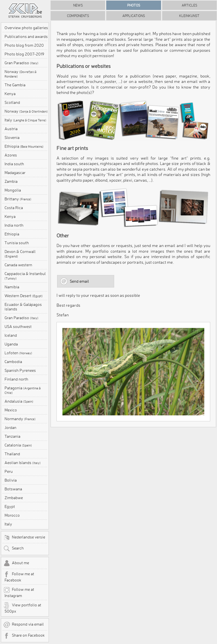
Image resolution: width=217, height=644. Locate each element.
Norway (21, 74)
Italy (25, 120)
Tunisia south (17, 243)
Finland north (16, 379)
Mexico (11, 410)
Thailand (12, 454)
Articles (189, 5)
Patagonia (23, 390)
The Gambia (15, 85)
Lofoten (18, 353)
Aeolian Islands (23, 463)
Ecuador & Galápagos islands (23, 307)
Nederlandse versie (24, 538)
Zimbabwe (14, 498)
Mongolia (13, 190)
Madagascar (15, 173)
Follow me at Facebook (19, 577)
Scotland (12, 102)
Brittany (18, 199)
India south (14, 164)
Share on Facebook (24, 636)
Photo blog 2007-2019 (24, 54)
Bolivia (11, 480)
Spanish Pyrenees (20, 370)
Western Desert (24, 296)
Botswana (13, 489)
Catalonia (18, 445)
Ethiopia (24, 146)
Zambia (11, 181)
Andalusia (19, 401)
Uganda (11, 344)
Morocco (12, 515)
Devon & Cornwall (20, 254)
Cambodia (13, 362)
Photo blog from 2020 (24, 45)
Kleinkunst (189, 16)
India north (14, 225)
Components (78, 16)
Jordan (10, 428)
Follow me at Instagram (19, 592)
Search (14, 549)
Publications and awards (26, 37)
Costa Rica (14, 208)
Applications (134, 16)
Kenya (10, 94)
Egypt (10, 506)
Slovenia (12, 138)
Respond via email (24, 625)
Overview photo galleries (26, 28)
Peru (9, 471)
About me (16, 563)
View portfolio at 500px (22, 608)
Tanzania (12, 436)
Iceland (11, 335)
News (78, 5)
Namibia (12, 287)
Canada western (18, 265)
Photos (134, 5)
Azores (11, 155)
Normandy (20, 419)
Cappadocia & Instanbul (25, 276)
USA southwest (18, 327)
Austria (11, 129)
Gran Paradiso (21, 63)
